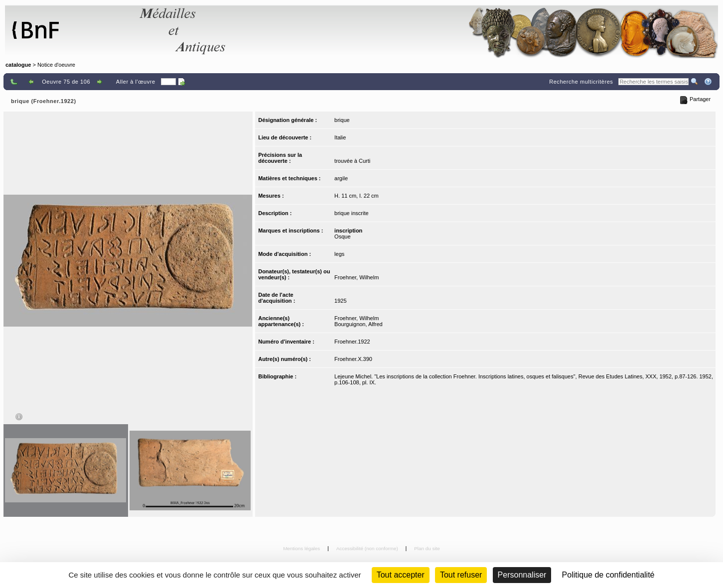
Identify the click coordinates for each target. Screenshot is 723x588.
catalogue (18, 65)
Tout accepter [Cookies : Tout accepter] (401, 575)
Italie (340, 137)
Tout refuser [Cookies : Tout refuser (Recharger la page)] (461, 575)
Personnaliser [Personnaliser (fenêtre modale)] (522, 575)
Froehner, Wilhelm (357, 277)
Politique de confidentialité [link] (608, 575)
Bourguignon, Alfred (359, 324)
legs (339, 254)
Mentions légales (302, 548)
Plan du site (427, 548)
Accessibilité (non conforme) (368, 548)
